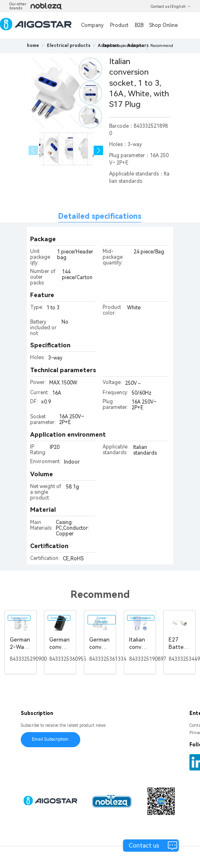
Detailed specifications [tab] (100, 216)
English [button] (181, 7)
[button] (98, 150)
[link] (69, 46)
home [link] (33, 46)
